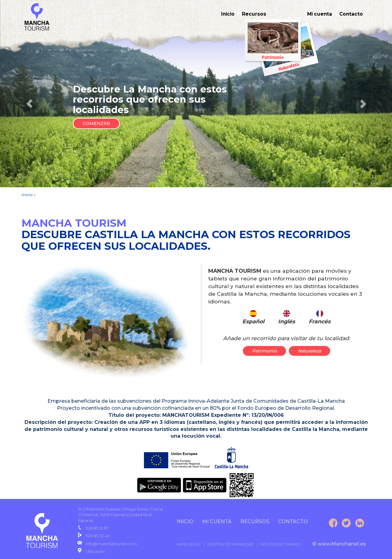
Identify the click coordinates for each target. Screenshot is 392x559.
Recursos (252, 14)
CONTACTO (293, 521)
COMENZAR (96, 124)
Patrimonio (264, 351)
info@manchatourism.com (111, 544)
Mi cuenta (318, 14)
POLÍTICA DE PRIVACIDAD (230, 544)
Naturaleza (309, 351)
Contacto (351, 14)
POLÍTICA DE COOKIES (280, 544)
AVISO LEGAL (188, 544)
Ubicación (95, 551)
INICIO (185, 521)
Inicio (226, 14)
